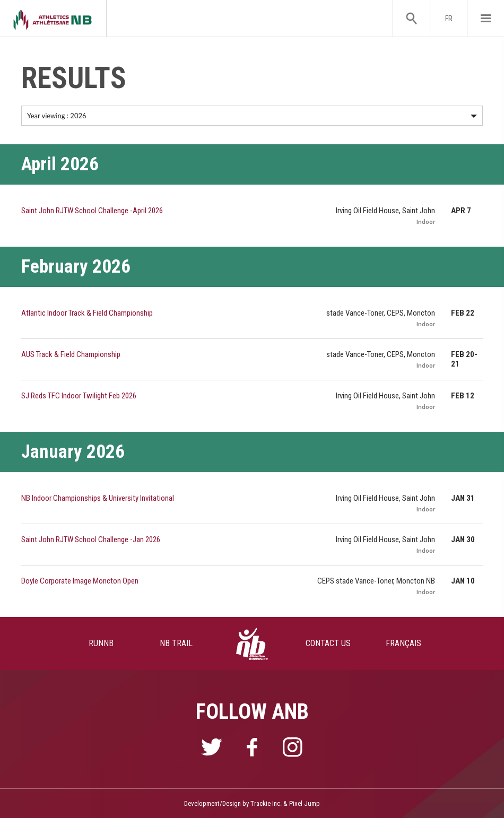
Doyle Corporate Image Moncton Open (80, 581)
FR (449, 19)
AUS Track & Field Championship (71, 354)
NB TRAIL (176, 643)
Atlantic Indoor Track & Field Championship (87, 313)
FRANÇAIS (403, 643)
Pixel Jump (305, 803)
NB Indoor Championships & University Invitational (98, 498)
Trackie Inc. (266, 803)
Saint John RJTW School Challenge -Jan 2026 (91, 539)
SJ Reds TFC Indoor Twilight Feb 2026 (79, 396)
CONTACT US (328, 643)
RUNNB (101, 643)
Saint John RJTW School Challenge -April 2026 (92, 211)
